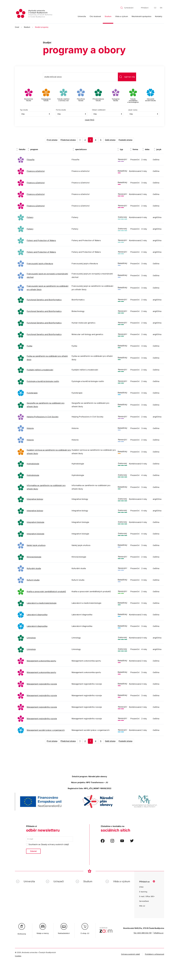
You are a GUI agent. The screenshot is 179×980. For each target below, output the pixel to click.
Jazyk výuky (133, 110)
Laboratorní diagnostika (37, 615)
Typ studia (24, 110)
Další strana (110, 140)
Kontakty (159, 16)
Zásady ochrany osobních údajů (55, 844)
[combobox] (128, 8)
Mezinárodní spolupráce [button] (141, 16)
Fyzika (29, 346)
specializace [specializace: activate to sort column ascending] (81, 149)
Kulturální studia (34, 568)
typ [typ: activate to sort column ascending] (121, 149)
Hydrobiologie (33, 464)
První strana (52, 140)
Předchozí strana (68, 140)
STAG (141, 887)
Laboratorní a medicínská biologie (42, 603)
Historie (30, 428)
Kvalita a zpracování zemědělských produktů (46, 591)
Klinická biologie (34, 557)
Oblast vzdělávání (99, 110)
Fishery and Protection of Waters (41, 240)
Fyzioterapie (32, 393)
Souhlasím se (47, 844)
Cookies (18, 956)
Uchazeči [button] (59, 881)
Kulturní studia (33, 580)
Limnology (31, 638)
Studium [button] (108, 16)
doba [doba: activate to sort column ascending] (147, 149)
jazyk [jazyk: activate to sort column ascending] (159, 149)
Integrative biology (35, 499)
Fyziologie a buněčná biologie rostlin (43, 381)
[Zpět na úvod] (34, 14)
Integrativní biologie (35, 522)
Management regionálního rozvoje (42, 684)
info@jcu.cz (159, 933)
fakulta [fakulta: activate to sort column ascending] (22, 149)
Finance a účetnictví (36, 171)
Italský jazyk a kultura (36, 545)
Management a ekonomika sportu (41, 661)
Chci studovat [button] (95, 16)
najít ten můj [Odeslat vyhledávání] (127, 77)
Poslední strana (125, 140)
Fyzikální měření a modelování (40, 370)
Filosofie (31, 160)
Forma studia (61, 110)
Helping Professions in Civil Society (43, 417)
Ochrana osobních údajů (130, 954)
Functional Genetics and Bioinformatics (44, 300)
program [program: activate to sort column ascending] (34, 149)
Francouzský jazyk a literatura (40, 264)
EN (161, 8)
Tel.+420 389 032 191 (143, 933)
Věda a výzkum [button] (122, 16)
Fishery (30, 217)
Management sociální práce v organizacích (46, 730)
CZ (155, 8)
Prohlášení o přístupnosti (155, 954)
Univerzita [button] (82, 16)
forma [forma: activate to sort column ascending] (135, 149)
